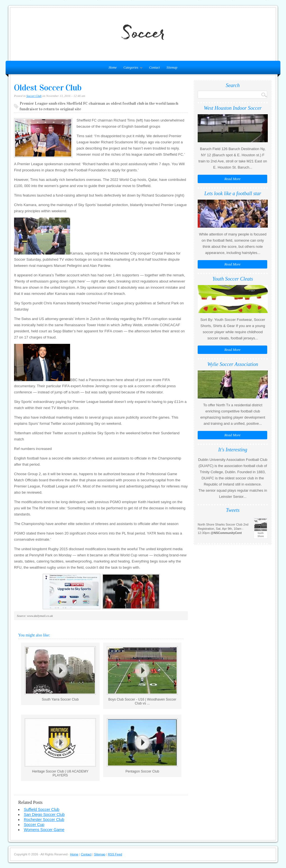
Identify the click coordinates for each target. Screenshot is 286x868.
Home (74, 854)
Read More (232, 179)
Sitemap (172, 67)
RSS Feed (115, 854)
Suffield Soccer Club (42, 809)
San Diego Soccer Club (44, 815)
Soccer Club (34, 96)
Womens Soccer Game (44, 830)
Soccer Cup (34, 825)
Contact (154, 67)
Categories (132, 69)
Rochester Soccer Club (44, 820)
